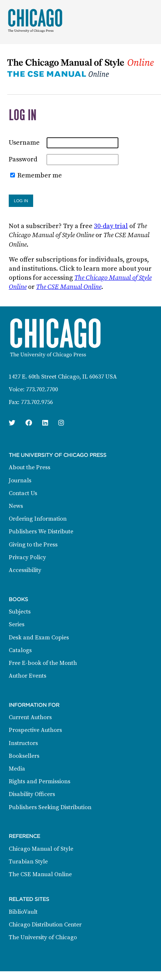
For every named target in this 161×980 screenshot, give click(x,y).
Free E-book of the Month (43, 663)
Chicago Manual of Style (41, 849)
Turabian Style (28, 862)
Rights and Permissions (40, 781)
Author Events (28, 676)
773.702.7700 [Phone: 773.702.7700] (42, 389)
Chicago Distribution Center (45, 925)
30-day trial (111, 226)
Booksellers (24, 756)
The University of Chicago (43, 937)
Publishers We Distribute (41, 532)
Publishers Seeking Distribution (50, 807)
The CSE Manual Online (69, 287)
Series (17, 624)
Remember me (40, 175)
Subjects (20, 612)
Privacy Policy (27, 557)
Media (17, 769)
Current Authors (30, 717)
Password (23, 159)
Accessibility (25, 570)
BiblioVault (23, 912)
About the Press (30, 467)
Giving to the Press (33, 545)
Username (24, 143)
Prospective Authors (35, 730)
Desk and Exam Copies (39, 638)
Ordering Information (38, 519)
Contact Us (23, 493)
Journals (20, 481)
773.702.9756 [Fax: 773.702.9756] (37, 402)
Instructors (23, 743)
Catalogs (20, 650)
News (16, 506)
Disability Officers (32, 794)
